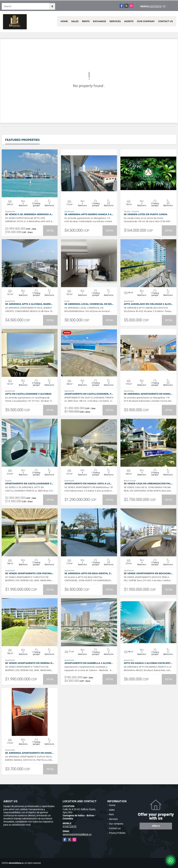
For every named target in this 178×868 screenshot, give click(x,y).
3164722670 (155, 6)
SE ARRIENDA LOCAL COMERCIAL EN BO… (89, 304)
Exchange (100, 21)
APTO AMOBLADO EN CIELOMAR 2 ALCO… (148, 304)
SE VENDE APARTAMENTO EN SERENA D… (30, 663)
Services (115, 21)
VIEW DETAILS (30, 173)
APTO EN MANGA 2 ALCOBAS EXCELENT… (148, 663)
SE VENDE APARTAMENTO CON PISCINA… (29, 573)
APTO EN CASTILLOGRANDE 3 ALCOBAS (28, 394)
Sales (75, 21)
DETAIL (50, 231)
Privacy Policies (117, 833)
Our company (146, 21)
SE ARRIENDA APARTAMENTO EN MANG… (148, 394)
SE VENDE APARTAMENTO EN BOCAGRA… (148, 573)
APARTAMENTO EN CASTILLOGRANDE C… (29, 484)
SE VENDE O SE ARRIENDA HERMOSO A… (29, 214)
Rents (86, 21)
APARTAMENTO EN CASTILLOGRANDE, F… (89, 394)
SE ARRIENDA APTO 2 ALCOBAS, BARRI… (29, 304)
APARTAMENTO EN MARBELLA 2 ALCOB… (88, 663)
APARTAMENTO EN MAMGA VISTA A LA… (88, 484)
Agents (129, 21)
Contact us (166, 21)
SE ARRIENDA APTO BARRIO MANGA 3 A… (89, 214)
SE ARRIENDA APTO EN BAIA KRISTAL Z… (88, 573)
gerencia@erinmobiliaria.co (77, 834)
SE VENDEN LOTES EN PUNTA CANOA (146, 214)
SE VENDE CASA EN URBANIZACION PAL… (148, 484)
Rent (111, 814)
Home (64, 21)
